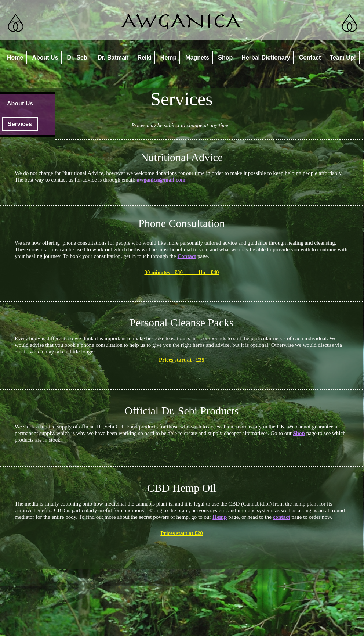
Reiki (145, 58)
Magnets (197, 58)
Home (15, 58)
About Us (45, 58)
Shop (225, 58)
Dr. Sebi (78, 58)
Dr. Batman (113, 58)
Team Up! (343, 58)
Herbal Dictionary (266, 58)
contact (282, 517)
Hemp (168, 58)
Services (20, 124)
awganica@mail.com (161, 180)
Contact (310, 58)
